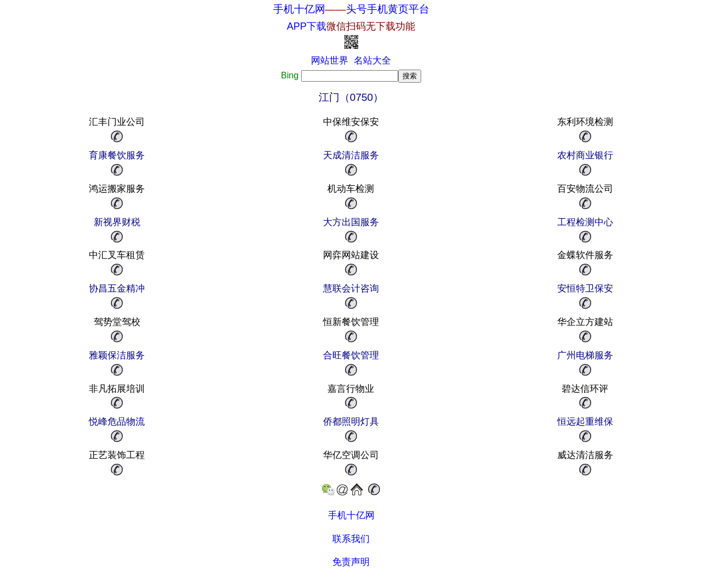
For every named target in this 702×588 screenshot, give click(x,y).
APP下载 (351, 26)
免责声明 (351, 562)
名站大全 (372, 61)
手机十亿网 (299, 9)
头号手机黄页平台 (388, 9)
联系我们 (351, 539)
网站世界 (330, 61)
